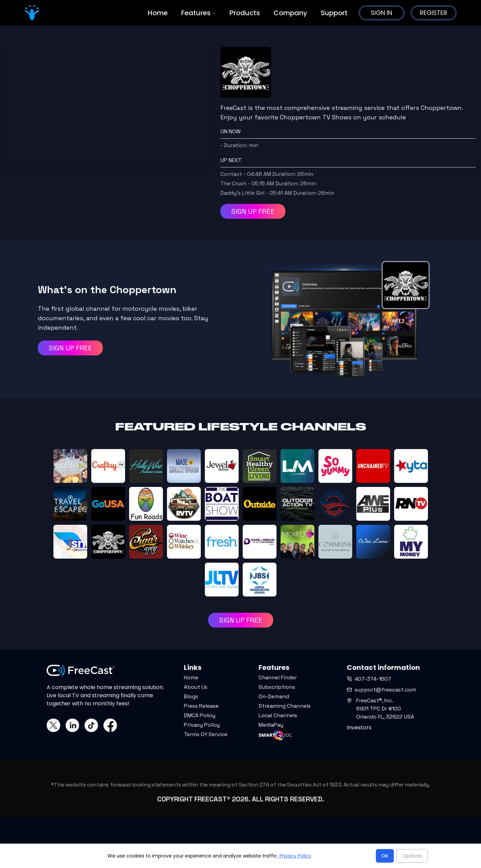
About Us (196, 687)
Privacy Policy (202, 725)
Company (290, 13)
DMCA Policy (200, 715)
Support (334, 13)
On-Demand (274, 696)
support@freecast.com (381, 690)
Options (412, 856)
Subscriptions (277, 687)
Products (245, 13)
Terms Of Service (206, 734)
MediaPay (271, 725)
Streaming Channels (285, 706)
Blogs (191, 696)
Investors (359, 728)
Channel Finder (278, 677)
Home (158, 13)
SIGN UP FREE (253, 211)
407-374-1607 (369, 679)
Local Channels (278, 715)
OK (385, 856)
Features (199, 13)
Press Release (201, 706)
